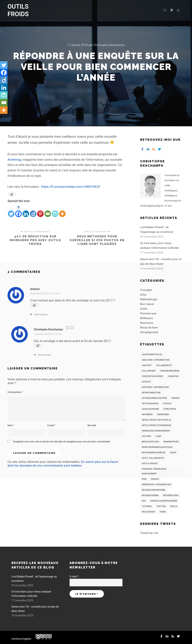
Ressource (147, 323)
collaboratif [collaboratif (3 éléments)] (164, 365)
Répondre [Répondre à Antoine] (41, 315)
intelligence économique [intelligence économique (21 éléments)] (157, 425)
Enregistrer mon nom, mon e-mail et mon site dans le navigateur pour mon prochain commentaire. (62, 442)
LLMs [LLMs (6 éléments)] (158, 436)
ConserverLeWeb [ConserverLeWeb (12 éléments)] (170, 371)
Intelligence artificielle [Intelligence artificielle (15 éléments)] (157, 420)
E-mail (51, 425)
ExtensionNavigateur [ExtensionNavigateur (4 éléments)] (154, 398)
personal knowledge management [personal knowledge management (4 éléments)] (154, 471)
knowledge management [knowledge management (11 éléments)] (156, 431)
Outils (144, 309)
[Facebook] (18, 211)
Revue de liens (149, 328)
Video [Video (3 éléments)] (163, 512)
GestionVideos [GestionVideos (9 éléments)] (150, 404)
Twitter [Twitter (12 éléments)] (161, 506)
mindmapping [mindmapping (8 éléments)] (171, 442)
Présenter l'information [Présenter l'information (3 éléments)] (156, 485)
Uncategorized (149, 332)
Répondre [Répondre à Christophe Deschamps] (45, 355)
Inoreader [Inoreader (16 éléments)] (163, 414)
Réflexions (147, 318)
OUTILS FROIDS (18, 10)
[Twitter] (11, 211)
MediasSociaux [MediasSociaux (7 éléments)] (151, 442)
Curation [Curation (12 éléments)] (173, 376)
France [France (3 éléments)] (175, 398)
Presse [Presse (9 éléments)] (155, 479)
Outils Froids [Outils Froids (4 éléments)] (150, 464)
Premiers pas (148, 313)
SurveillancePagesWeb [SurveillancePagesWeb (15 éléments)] (164, 501)
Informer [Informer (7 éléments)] (147, 414)
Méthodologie (149, 299)
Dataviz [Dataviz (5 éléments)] (146, 382)
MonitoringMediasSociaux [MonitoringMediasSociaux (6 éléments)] (157, 447)
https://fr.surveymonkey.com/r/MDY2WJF (71, 187)
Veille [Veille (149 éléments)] (174, 506)
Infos (143, 295)
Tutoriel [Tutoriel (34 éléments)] (147, 506)
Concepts (146, 290)
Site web (92, 425)
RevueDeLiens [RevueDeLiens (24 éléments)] (171, 495)
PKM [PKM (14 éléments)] (144, 479)
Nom (11, 425)
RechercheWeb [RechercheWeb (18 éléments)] (150, 495)
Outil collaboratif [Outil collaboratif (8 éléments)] (153, 458)
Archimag (14, 160)
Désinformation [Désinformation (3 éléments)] (151, 393)
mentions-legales (21, 639)
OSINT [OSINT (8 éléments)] (173, 453)
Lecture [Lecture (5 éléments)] (147, 436)
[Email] (48, 211)
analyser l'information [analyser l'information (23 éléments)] (156, 360)
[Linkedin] (26, 211)
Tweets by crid (149, 533)
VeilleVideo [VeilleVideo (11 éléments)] (149, 512)
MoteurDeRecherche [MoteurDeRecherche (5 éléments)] (154, 453)
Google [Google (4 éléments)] (167, 404)
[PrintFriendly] (55, 211)
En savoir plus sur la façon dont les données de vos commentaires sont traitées (63, 464)
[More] (62, 211)
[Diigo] (33, 211)
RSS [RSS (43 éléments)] (144, 501)
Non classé (147, 304)
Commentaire (15, 392)
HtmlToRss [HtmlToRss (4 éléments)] (170, 409)
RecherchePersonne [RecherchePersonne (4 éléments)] (154, 490)
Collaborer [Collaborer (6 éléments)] (149, 371)
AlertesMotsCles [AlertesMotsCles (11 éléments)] (152, 355)
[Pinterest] (40, 211)
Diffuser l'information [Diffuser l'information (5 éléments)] (155, 387)
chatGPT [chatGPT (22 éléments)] (147, 365)
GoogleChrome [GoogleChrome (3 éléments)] (151, 409)
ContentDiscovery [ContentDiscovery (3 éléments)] (153, 376)
